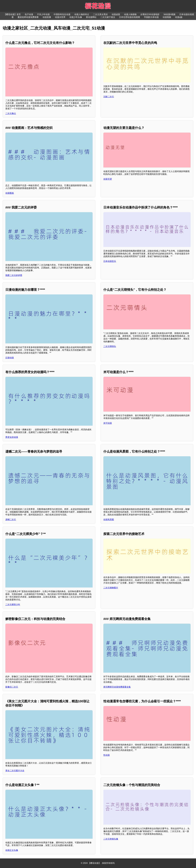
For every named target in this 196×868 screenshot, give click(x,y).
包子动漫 (29, 14)
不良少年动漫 (43, 14)
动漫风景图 (109, 520)
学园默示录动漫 (151, 17)
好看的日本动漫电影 (150, 14)
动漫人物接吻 (130, 14)
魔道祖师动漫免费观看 (28, 17)
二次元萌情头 (110, 346)
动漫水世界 (60, 17)
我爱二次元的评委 (14, 275)
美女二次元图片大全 (15, 771)
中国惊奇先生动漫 (62, 14)
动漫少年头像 (76, 17)
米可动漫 (108, 423)
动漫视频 (167, 17)
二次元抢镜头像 (111, 839)
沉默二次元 (109, 97)
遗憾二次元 (11, 520)
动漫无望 (108, 179)
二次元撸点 (11, 113)
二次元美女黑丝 (100, 14)
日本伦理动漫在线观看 (130, 17)
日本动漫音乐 (110, 261)
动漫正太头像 (12, 850)
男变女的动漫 (12, 437)
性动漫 (107, 755)
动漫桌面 (116, 14)
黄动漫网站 (91, 17)
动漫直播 (47, 17)
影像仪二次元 (12, 687)
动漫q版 (179, 17)
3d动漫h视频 (169, 14)
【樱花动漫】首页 (12, 14)
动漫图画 (10, 193)
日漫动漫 (10, 358)
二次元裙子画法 (108, 17)
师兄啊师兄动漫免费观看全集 (117, 687)
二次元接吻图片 (111, 588)
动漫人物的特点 (82, 14)
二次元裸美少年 (13, 605)
